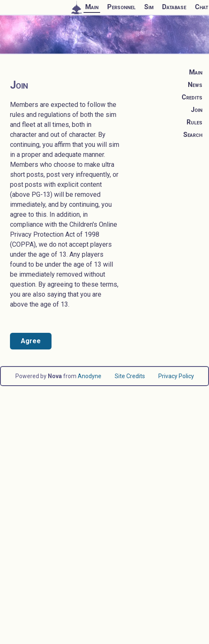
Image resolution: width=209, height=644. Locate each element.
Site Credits (130, 376)
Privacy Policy (176, 376)
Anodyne (90, 376)
